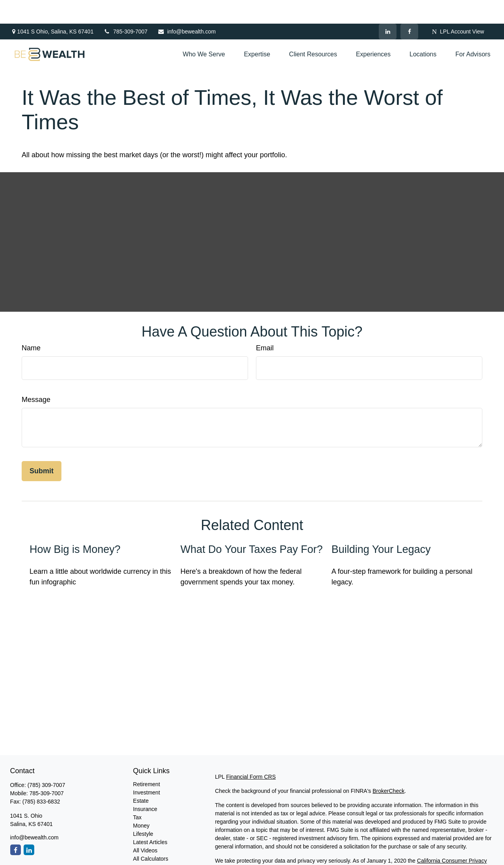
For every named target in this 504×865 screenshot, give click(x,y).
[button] (204, 31)
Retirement (146, 761)
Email (265, 324)
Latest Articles (150, 818)
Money (141, 802)
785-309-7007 (125, 8)
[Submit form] (42, 447)
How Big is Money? (75, 526)
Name (31, 324)
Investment (146, 769)
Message (36, 376)
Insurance (145, 785)
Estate (141, 777)
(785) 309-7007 (46, 761)
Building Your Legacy (381, 526)
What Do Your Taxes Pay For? (251, 526)
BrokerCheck (388, 767)
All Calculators (151, 835)
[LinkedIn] (388, 8)
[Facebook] (409, 8)
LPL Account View (458, 8)
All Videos (145, 827)
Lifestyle (143, 810)
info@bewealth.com (187, 8)
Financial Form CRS (251, 753)
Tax (137, 794)
